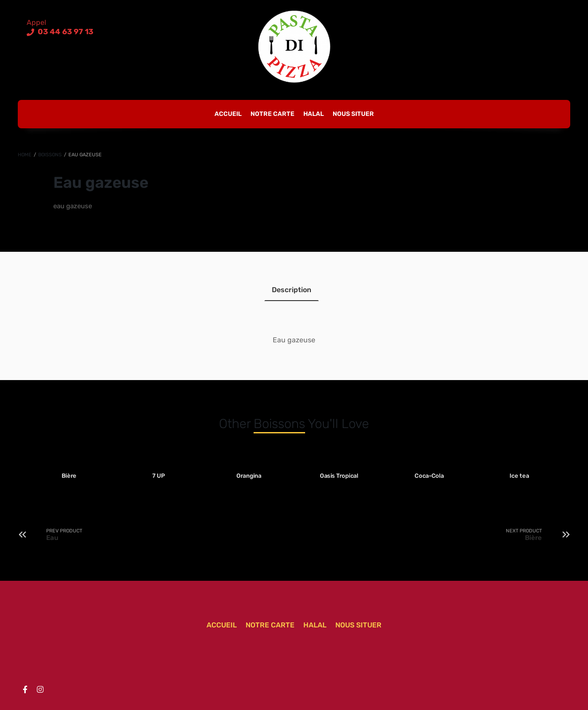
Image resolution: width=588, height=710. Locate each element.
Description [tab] (292, 290)
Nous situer (353, 114)
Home (25, 155)
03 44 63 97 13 (65, 32)
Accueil (228, 114)
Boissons (50, 155)
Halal (314, 114)
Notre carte (272, 114)
